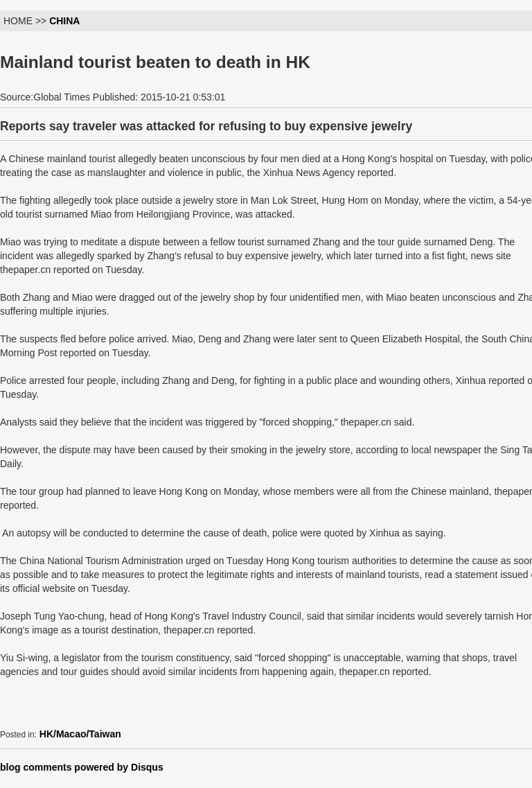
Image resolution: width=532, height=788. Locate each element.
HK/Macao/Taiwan (80, 734)
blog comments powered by (82, 767)
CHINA (64, 21)
